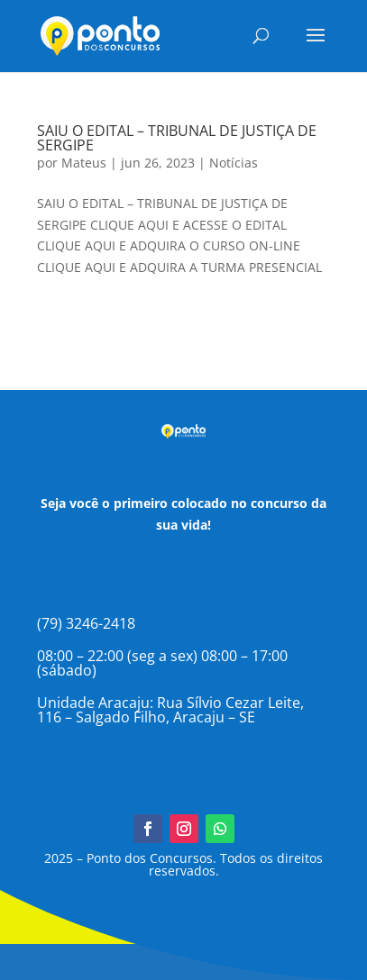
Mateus (84, 163)
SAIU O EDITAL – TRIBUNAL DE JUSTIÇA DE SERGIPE (177, 138)
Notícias (234, 163)
